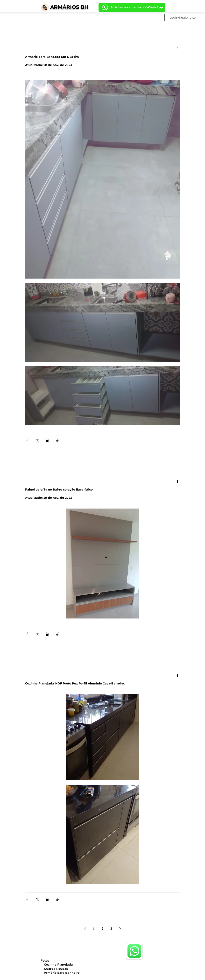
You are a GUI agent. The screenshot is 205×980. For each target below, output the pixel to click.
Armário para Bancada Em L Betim (52, 57)
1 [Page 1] (94, 929)
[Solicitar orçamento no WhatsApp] (132, 7)
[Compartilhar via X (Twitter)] (37, 440)
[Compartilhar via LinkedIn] (48, 440)
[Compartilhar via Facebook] (27, 440)
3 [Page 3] (111, 929)
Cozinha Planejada (56, 965)
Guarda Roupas (54, 969)
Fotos (45, 961)
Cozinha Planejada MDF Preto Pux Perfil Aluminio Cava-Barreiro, (75, 683)
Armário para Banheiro (60, 973)
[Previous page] (85, 929)
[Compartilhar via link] (58, 440)
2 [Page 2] (102, 929)
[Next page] (120, 929)
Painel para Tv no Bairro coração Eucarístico (59, 489)
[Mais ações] (177, 49)
